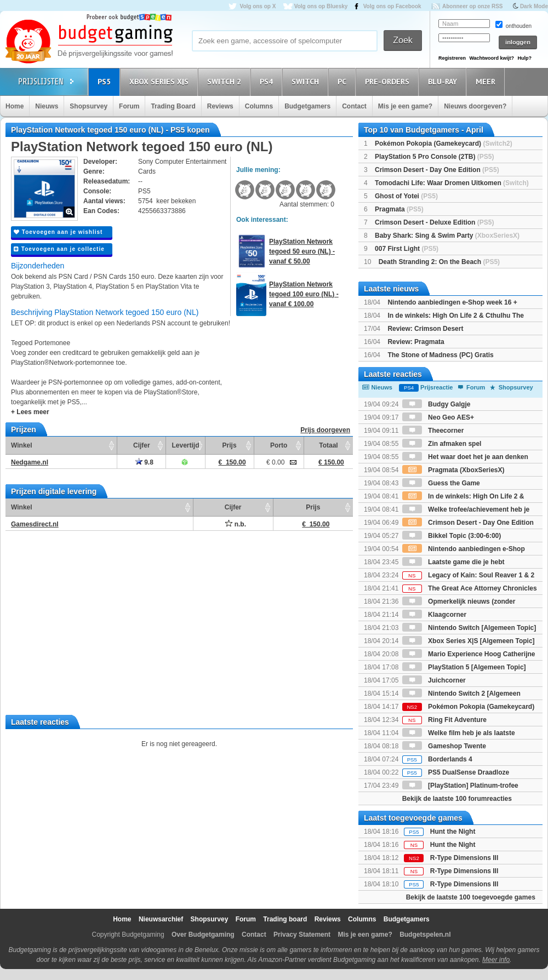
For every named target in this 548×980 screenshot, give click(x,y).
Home (15, 106)
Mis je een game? (405, 106)
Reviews (220, 106)
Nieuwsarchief (161, 919)
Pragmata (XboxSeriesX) (453, 470)
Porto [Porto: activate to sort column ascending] (279, 445)
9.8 (144, 462)
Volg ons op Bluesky (321, 6)
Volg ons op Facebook (392, 6)
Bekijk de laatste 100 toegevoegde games (471, 897)
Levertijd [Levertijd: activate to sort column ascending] (185, 445)
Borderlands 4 (437, 759)
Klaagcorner (434, 615)
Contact (354, 106)
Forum (129, 106)
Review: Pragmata (416, 342)
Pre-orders (389, 81)
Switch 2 (226, 81)
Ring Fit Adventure (444, 720)
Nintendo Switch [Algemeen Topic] (469, 628)
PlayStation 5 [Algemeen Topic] (464, 667)
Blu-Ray (444, 81)
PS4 (268, 81)
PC (344, 81)
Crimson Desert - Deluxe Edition (434, 222)
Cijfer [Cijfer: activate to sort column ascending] (142, 445)
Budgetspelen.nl (425, 935)
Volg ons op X (258, 6)
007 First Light (407, 249)
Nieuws (47, 106)
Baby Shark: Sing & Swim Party (447, 236)
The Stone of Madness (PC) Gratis (440, 355)
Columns (259, 106)
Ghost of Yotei (406, 196)
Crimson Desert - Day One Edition (437, 170)
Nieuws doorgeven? (475, 106)
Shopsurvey (89, 106)
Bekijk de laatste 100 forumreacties (457, 799)
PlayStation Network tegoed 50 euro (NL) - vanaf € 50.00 (302, 251)
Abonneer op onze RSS (473, 6)
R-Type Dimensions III (464, 858)
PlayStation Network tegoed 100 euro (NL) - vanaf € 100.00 (304, 294)
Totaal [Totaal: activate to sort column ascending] (328, 445)
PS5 (106, 81)
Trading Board (173, 106)
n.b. (236, 524)
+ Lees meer (30, 412)
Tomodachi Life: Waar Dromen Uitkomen (452, 183)
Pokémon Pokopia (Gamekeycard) (444, 144)
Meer (487, 81)
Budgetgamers (307, 106)
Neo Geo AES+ (438, 417)
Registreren (452, 58)
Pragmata (399, 209)
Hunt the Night (453, 832)
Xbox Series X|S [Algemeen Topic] (469, 641)
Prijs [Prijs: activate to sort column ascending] (230, 445)
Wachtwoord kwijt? (492, 58)
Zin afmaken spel (442, 444)
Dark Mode (534, 6)
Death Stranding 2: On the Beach (439, 262)
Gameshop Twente (444, 746)
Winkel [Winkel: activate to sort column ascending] (22, 445)
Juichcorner (434, 680)
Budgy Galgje (436, 404)
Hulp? (524, 58)
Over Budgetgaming (203, 935)
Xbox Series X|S (161, 81)
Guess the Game (441, 483)
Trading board (285, 919)
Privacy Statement (302, 935)
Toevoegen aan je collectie (59, 249)
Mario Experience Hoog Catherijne (469, 654)
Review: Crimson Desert (425, 329)
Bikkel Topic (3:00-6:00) (452, 536)
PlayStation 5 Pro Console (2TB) (434, 157)
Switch (307, 81)
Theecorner (433, 431)
